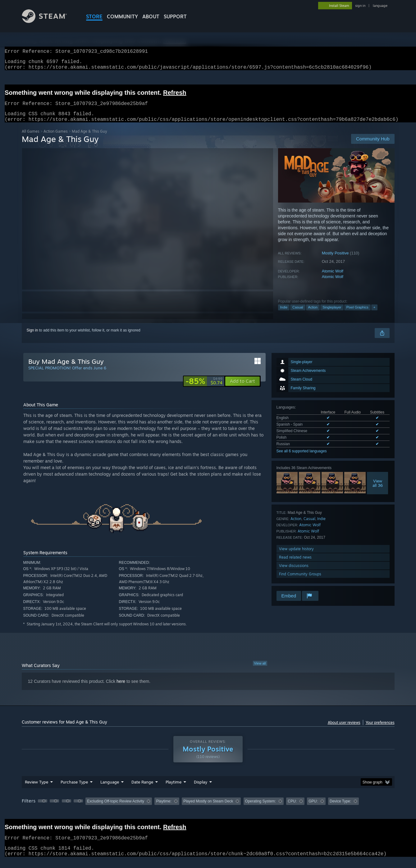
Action (313, 315)
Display (201, 789)
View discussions (294, 573)
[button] (242, 389)
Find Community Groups (300, 581)
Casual (298, 315)
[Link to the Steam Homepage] (49, 21)
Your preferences (380, 730)
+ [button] (374, 315)
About (151, 16)
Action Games (56, 139)
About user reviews (344, 730)
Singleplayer (332, 315)
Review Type (37, 789)
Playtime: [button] (164, 809)
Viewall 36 (378, 491)
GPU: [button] (313, 809)
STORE (94, 16)
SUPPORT (175, 16)
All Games (31, 139)
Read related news (295, 565)
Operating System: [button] (261, 809)
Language (110, 789)
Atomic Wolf (333, 279)
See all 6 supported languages (302, 459)
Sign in (32, 338)
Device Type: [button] (340, 809)
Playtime (174, 789)
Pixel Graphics (357, 315)
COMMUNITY (122, 16)
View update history (296, 556)
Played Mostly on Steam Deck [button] (208, 809)
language (380, 6)
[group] (208, 809)
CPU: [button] (292, 809)
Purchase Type (74, 789)
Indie (284, 315)
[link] (204, 389)
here (121, 689)
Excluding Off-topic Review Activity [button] (116, 809)
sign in (360, 6)
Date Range (142, 789)
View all (260, 671)
